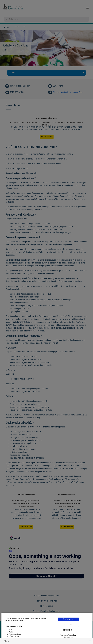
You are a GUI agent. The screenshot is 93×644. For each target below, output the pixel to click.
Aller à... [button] (7, 641)
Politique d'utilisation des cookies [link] (68, 636)
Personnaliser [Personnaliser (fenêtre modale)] (68, 630)
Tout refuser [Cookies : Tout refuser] (68, 625)
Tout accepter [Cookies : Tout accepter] (68, 619)
